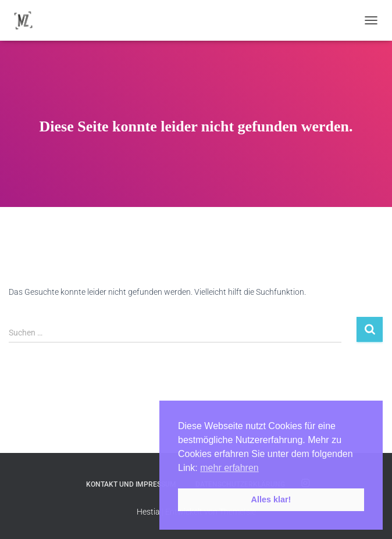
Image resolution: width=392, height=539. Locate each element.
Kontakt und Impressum (131, 484)
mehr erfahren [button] (229, 468)
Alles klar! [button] (271, 499)
